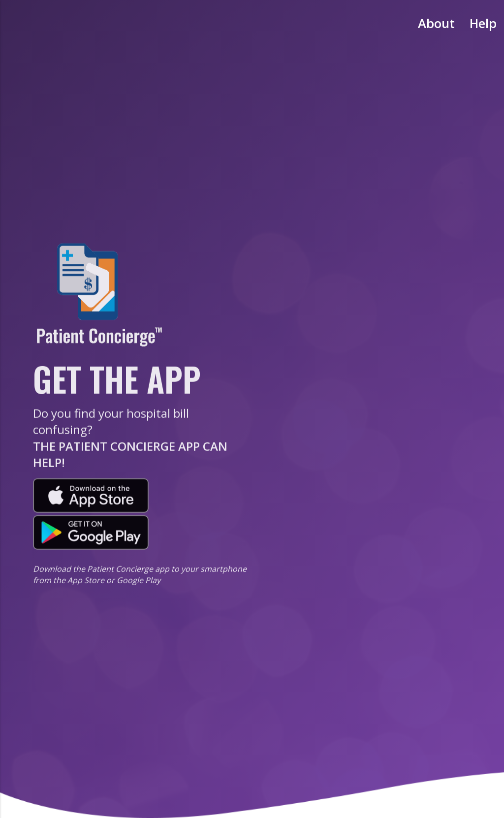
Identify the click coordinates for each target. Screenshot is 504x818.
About (436, 23)
